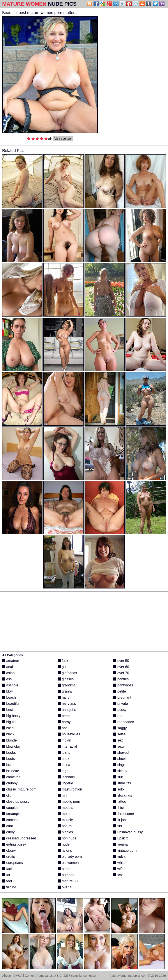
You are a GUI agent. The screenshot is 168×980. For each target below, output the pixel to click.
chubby (10, 783)
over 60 (121, 667)
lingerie (65, 783)
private (120, 704)
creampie (11, 814)
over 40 (66, 887)
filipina (9, 887)
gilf (62, 667)
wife (118, 869)
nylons (65, 850)
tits (118, 826)
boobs (9, 753)
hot (62, 728)
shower (121, 759)
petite (120, 691)
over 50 (121, 661)
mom (64, 814)
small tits (122, 783)
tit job (119, 820)
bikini (8, 728)
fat (6, 875)
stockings (123, 795)
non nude (67, 838)
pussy (120, 710)
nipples (65, 832)
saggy (120, 728)
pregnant (122, 697)
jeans (64, 753)
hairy (64, 697)
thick (119, 808)
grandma (67, 685)
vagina (120, 844)
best (8, 710)
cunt (8, 826)
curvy (8, 832)
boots (9, 759)
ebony (9, 850)
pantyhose (123, 685)
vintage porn (125, 850)
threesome (124, 814)
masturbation (70, 789)
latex (64, 759)
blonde (10, 740)
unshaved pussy (128, 832)
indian (65, 740)
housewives (69, 734)
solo (118, 789)
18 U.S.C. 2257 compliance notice (73, 976)
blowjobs (11, 746)
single (120, 765)
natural (65, 826)
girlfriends (67, 673)
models (65, 808)
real (118, 716)
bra (7, 765)
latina (64, 765)
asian (8, 673)
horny (64, 722)
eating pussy (14, 844)
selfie (119, 734)
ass (7, 679)
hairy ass (67, 704)
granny (65, 691)
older (64, 869)
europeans (12, 863)
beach (9, 697)
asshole (10, 685)
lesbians (66, 777)
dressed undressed (19, 838)
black (8, 734)
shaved (121, 753)
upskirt (120, 838)
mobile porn (69, 802)
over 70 (121, 673)
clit (6, 795)
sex (118, 740)
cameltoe (11, 777)
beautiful (11, 704)
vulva (119, 857)
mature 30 (68, 881)
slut (118, 777)
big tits (9, 722)
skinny (120, 771)
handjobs (67, 710)
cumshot (11, 820)
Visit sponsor (63, 139)
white (119, 863)
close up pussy (16, 802)
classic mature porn (19, 789)
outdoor (66, 875)
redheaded (124, 722)
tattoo (120, 802)
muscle (65, 820)
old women (68, 863)
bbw (7, 691)
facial (8, 869)
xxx (118, 875)
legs (63, 771)
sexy (119, 746)
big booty (11, 716)
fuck (63, 661)
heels (64, 716)
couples (10, 808)
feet (7, 881)
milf (63, 795)
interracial (67, 746)
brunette (11, 771)
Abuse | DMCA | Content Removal (25, 976)
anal (8, 667)
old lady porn (70, 857)
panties (121, 679)
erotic (9, 857)
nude (64, 844)
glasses (66, 679)
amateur (11, 661)
